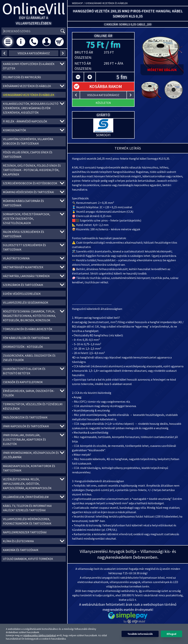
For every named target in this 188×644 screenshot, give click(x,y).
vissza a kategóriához (34, 53)
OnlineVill (34, 9)
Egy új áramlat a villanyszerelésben (34, 20)
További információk (140, 634)
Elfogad (171, 634)
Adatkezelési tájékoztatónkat (40, 635)
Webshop (77, 3)
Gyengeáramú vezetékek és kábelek (107, 3)
